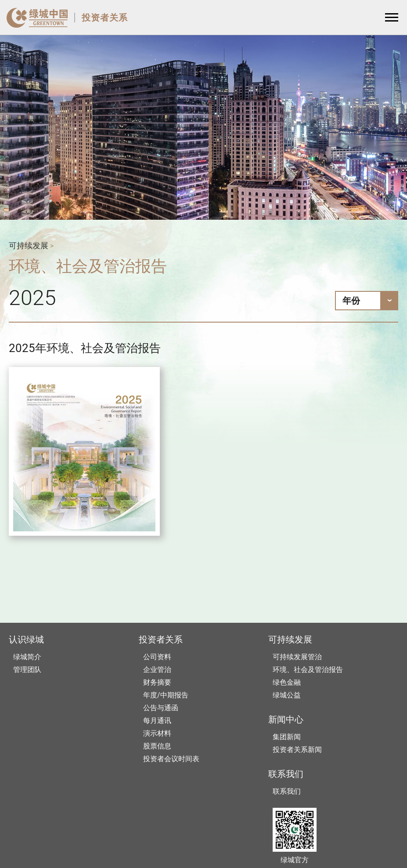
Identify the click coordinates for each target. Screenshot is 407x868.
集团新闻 (287, 737)
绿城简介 (27, 657)
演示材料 (157, 733)
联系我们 (287, 791)
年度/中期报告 (166, 695)
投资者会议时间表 (171, 759)
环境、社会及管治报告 (308, 670)
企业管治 (157, 670)
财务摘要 (157, 682)
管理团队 (27, 670)
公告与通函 (161, 708)
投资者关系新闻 (297, 750)
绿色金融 (287, 682)
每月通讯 (157, 721)
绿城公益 (287, 695)
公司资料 (157, 657)
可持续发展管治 (297, 657)
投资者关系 (105, 18)
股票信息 (157, 746)
